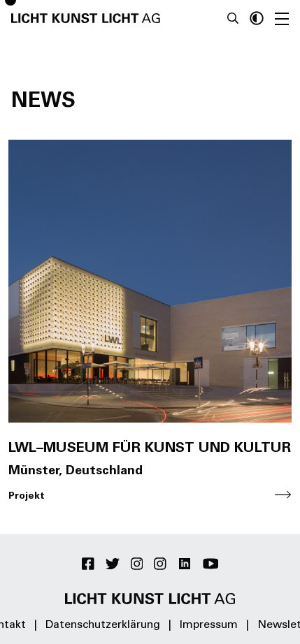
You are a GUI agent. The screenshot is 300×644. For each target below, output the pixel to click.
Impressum (209, 625)
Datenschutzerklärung (103, 625)
